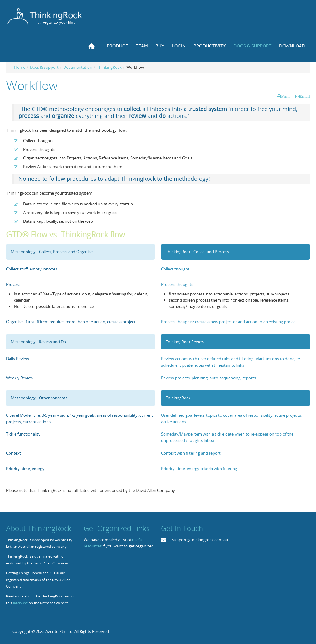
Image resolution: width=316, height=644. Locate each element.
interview (20, 603)
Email (305, 96)
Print (285, 96)
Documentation (78, 67)
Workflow (32, 85)
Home (20, 67)
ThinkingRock (109, 67)
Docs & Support (44, 67)
